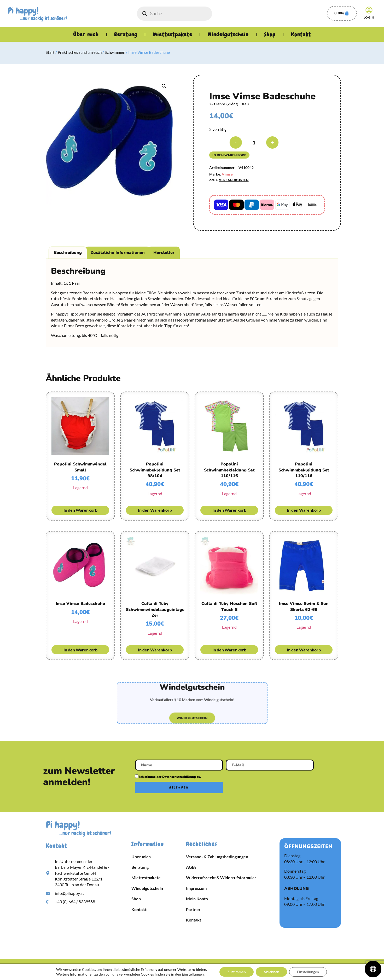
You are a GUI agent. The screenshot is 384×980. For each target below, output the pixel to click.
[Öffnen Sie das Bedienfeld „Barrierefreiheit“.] (373, 969)
